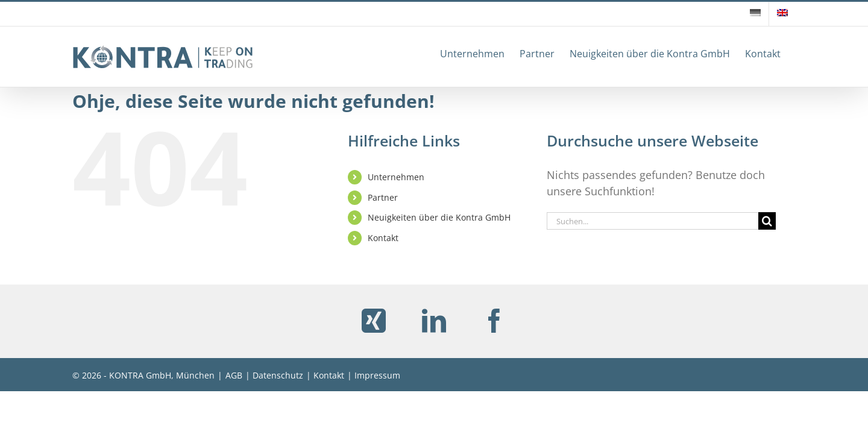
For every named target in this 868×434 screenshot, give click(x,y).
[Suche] (767, 221)
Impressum (377, 375)
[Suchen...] (653, 221)
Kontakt (383, 238)
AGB (234, 375)
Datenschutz (278, 375)
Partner (383, 197)
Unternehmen (396, 177)
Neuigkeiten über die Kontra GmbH (439, 217)
